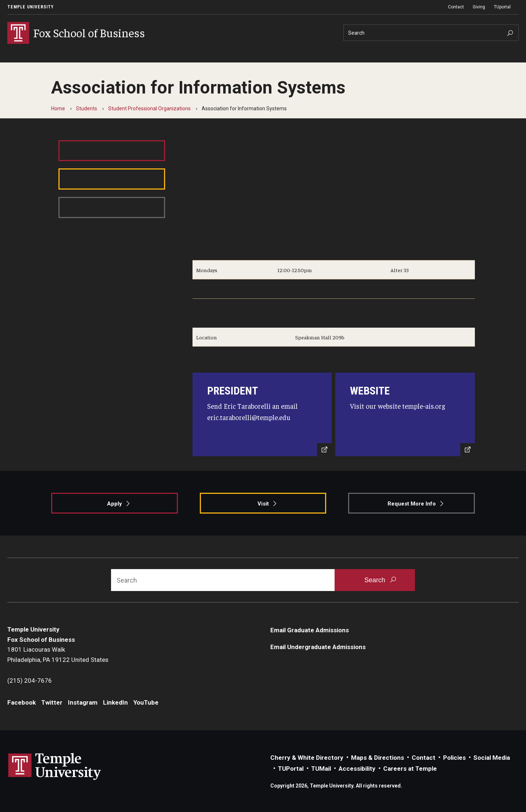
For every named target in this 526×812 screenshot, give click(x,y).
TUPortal (291, 769)
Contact (456, 7)
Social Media (492, 758)
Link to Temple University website (55, 767)
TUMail (321, 769)
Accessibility (357, 769)
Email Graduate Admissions (310, 630)
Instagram (83, 702)
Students (87, 108)
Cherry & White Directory (307, 758)
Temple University (31, 7)
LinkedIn (115, 702)
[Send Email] (262, 414)
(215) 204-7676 (30, 681)
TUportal (502, 7)
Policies (454, 758)
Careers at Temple (410, 769)
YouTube (146, 702)
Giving (479, 7)
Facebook (22, 702)
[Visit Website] (405, 414)
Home (58, 108)
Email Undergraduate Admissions (318, 647)
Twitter (52, 702)
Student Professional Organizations (149, 108)
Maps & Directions (378, 758)
